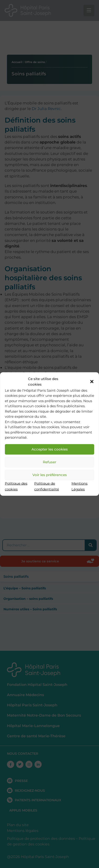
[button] (92, 382)
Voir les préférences (50, 475)
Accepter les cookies (50, 449)
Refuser (49, 462)
